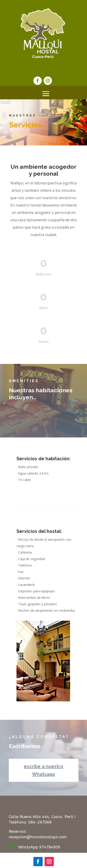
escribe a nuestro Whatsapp (43, 770)
